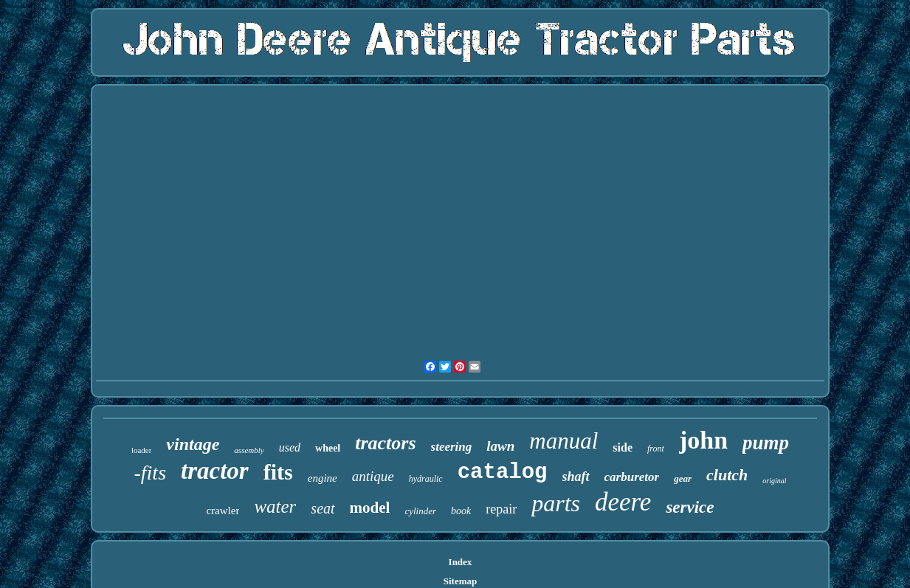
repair (501, 509)
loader (141, 450)
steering (452, 447)
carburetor (632, 477)
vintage (193, 444)
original (774, 481)
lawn (500, 446)
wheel (328, 448)
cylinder (420, 511)
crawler (223, 511)
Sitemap (461, 581)
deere (623, 502)
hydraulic (426, 479)
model (370, 508)
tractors (385, 443)
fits (278, 472)
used (290, 447)
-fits (150, 473)
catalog (503, 473)
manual (563, 441)
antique (373, 476)
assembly (249, 450)
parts (556, 503)
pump (766, 443)
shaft (576, 477)
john (703, 440)
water (275, 506)
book (461, 511)
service (690, 507)
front (656, 449)
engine (323, 478)
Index (461, 562)
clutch (727, 475)
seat (323, 508)
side (623, 447)
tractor (215, 471)
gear (683, 478)
